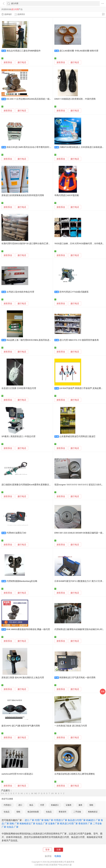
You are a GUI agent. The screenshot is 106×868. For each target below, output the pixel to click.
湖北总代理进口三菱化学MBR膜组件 (24, 51)
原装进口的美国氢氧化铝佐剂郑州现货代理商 (23, 195)
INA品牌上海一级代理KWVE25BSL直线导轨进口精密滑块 (33, 340)
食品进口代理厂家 (77, 820)
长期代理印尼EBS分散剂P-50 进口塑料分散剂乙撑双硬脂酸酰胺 (31, 244)
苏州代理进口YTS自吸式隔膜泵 (74, 292)
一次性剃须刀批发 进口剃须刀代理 (71, 726)
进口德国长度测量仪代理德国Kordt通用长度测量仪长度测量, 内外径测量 (35, 485)
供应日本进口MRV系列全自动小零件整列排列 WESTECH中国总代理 (38, 147)
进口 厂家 (29, 820)
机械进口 (55, 805)
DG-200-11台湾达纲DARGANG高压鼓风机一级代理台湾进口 (34, 99)
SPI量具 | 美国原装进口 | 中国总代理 (18, 436)
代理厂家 (39, 820)
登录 (47, 850)
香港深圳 (62, 812)
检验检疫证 (93, 812)
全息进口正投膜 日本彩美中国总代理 (19, 388)
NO (36, 793)
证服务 (69, 805)
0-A (3, 793)
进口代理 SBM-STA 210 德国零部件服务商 (79, 340)
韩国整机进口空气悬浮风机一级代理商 (77, 678)
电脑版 (58, 856)
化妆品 (7, 812)
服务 (80, 805)
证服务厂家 (54, 824)
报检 (91, 805)
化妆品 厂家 (42, 824)
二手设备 (77, 812)
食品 (31, 805)
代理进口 (7, 805)
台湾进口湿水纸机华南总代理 (20, 292)
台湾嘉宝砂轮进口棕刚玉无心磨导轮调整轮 (75, 774)
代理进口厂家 (60, 820)
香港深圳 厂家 (85, 824)
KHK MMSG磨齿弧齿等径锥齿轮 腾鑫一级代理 (28, 629)
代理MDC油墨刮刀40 (16, 533)
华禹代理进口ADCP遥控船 (67, 195)
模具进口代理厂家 (69, 824)
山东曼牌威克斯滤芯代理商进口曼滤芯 (77, 436)
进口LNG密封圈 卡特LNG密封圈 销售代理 (79, 51)
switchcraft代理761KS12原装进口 (17, 774)
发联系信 (8, 62)
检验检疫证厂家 (27, 824)
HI (22, 793)
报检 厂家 (14, 824)
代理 (42, 805)
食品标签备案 (33, 812)
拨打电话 (22, 62)
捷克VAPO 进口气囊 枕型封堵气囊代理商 (21, 726)
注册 (59, 850)
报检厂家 (49, 820)
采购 (103, 691)
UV (52, 793)
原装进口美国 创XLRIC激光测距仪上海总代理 (23, 678)
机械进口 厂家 (93, 820)
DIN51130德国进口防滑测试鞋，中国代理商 (75, 99)
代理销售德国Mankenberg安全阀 (22, 581)
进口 (20, 805)
